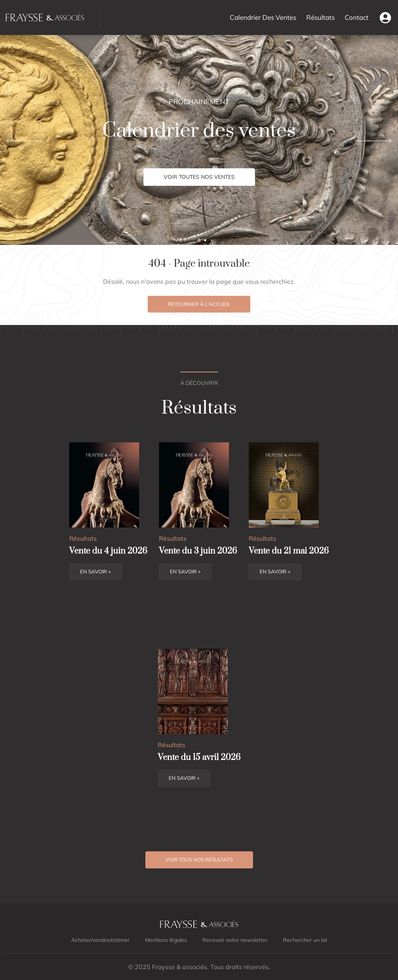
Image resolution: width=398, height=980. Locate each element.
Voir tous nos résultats (199, 859)
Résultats (320, 17)
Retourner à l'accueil (199, 304)
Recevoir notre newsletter (235, 940)
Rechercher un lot (305, 940)
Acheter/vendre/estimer (100, 940)
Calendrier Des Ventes (263, 17)
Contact (357, 17)
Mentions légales (166, 940)
